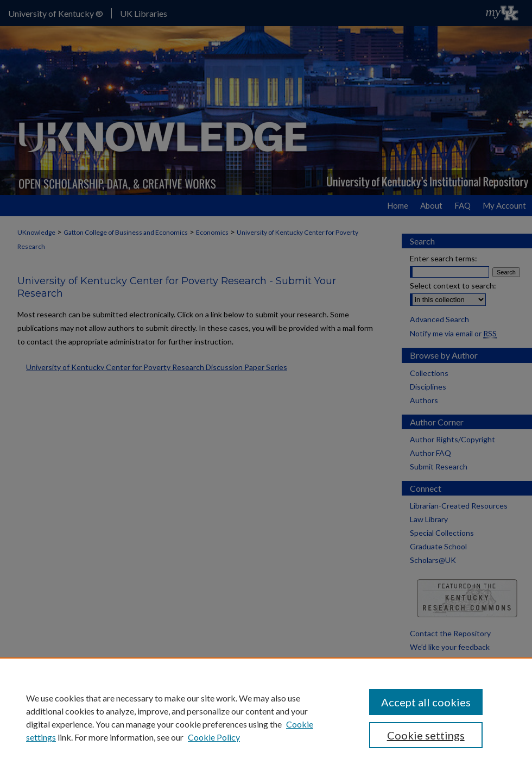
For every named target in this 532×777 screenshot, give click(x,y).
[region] (266, 717)
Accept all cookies (426, 702)
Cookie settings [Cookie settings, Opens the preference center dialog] (426, 735)
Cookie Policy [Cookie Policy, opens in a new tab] (214, 737)
